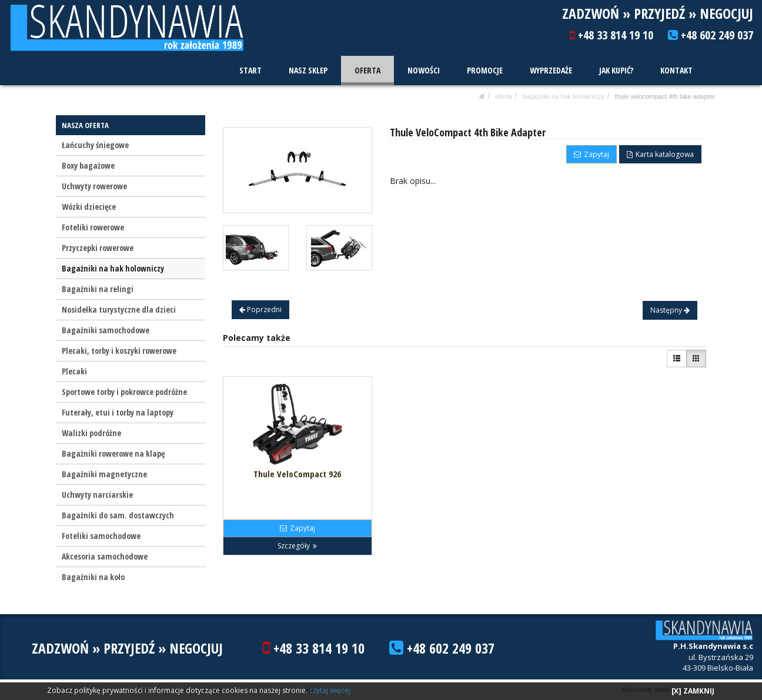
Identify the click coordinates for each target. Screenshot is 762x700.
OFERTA (369, 70)
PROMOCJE (485, 70)
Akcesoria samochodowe (105, 556)
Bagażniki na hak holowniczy (563, 96)
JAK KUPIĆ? (617, 70)
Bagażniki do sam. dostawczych (118, 515)
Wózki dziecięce (89, 207)
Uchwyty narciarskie (97, 495)
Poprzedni (260, 309)
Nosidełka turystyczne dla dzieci (119, 309)
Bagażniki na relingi (98, 289)
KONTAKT (676, 70)
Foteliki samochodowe (101, 536)
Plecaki (74, 371)
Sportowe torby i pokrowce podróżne (124, 392)
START (252, 70)
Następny (670, 310)
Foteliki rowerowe (93, 227)
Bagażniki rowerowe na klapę (113, 453)
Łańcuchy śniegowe (95, 145)
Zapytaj (591, 154)
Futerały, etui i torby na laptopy (118, 412)
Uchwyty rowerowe (94, 186)
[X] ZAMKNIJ (693, 691)
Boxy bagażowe (88, 165)
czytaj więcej (330, 690)
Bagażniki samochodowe (106, 330)
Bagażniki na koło (93, 577)
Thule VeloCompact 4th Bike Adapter (665, 96)
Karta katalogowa (660, 154)
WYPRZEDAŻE (552, 70)
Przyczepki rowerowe (98, 248)
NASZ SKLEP (309, 70)
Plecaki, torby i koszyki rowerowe (119, 351)
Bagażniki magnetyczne (104, 474)
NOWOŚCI (425, 70)
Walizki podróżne (91, 433)
